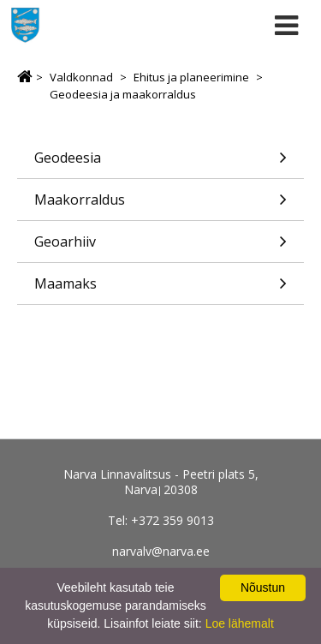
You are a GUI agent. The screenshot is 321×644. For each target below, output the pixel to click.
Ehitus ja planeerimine (191, 77)
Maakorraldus (160, 205)
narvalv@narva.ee (161, 551)
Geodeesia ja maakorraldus (123, 94)
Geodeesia (160, 163)
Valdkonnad (81, 77)
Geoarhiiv (160, 247)
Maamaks (160, 289)
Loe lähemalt (240, 623)
